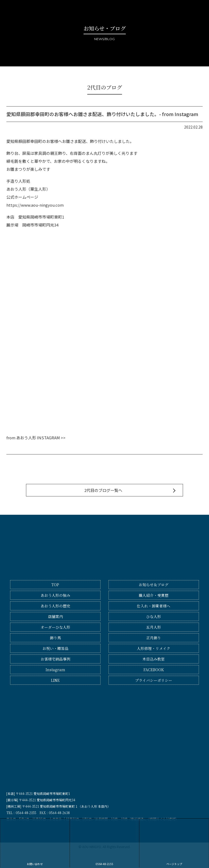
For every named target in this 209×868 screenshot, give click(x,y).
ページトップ (174, 843)
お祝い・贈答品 (55, 648)
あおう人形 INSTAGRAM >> (41, 438)
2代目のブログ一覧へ (103, 490)
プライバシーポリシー (154, 680)
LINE (55, 680)
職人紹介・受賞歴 (154, 595)
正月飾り (154, 638)
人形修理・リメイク (154, 648)
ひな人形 (154, 616)
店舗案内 (55, 616)
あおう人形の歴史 (55, 606)
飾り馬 (55, 638)
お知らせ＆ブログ (154, 585)
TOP (55, 585)
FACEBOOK (154, 670)
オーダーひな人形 (55, 627)
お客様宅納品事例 (55, 659)
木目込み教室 (154, 659)
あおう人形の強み (55, 595)
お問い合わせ (35, 843)
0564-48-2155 (105, 843)
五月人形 (154, 627)
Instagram (55, 670)
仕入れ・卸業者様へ (154, 606)
